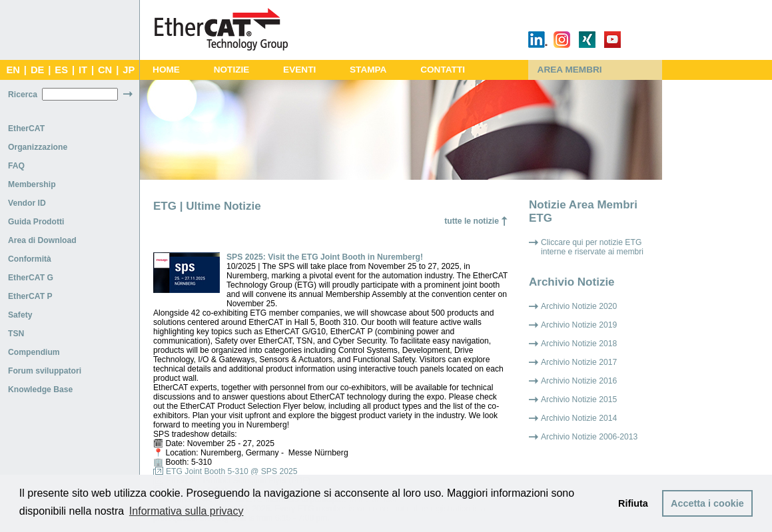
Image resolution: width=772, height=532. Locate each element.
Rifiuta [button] (633, 503)
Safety (20, 315)
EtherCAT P (30, 296)
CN (105, 70)
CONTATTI (443, 70)
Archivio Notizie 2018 (579, 344)
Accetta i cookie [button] (707, 503)
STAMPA (368, 70)
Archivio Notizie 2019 (579, 325)
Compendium (34, 352)
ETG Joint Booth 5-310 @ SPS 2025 (232, 471)
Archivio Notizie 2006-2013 (589, 437)
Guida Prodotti (36, 222)
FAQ (16, 166)
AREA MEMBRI (570, 70)
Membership (32, 184)
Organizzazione (38, 147)
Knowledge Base (40, 390)
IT (83, 70)
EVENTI (299, 70)
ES (61, 70)
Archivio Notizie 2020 (579, 306)
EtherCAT (26, 129)
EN (13, 70)
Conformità (30, 259)
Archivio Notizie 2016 (579, 381)
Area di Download (42, 240)
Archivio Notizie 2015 (579, 399)
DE (37, 70)
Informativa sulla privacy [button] (187, 511)
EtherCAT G (31, 278)
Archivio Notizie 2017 (579, 362)
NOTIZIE (232, 70)
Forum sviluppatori (45, 371)
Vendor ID (27, 203)
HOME (166, 70)
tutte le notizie (472, 221)
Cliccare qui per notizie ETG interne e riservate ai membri (592, 247)
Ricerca (23, 95)
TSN (16, 334)
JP (129, 70)
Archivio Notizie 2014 (579, 418)
